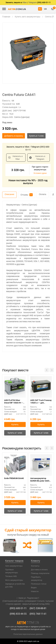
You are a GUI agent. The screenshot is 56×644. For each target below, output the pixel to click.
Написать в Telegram (37, 158)
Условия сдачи (40, 173)
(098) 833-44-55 (18, 614)
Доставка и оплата (39, 569)
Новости (35, 591)
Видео (34, 587)
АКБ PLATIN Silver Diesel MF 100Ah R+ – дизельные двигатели (14, 402)
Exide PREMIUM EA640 (14, 478)
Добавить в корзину (14, 136)
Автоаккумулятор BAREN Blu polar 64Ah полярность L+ (40, 480)
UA (45, 9)
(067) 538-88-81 (38, 608)
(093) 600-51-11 (18, 608)
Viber (25, 2)
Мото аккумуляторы (14, 580)
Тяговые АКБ (11, 576)
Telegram (33, 2)
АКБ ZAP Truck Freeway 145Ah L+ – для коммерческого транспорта (41, 402)
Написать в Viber (15, 158)
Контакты (35, 566)
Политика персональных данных (28, 634)
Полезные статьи (39, 584)
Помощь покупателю (40, 573)
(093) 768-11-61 (38, 614)
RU (40, 9)
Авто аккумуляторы (14, 566)
